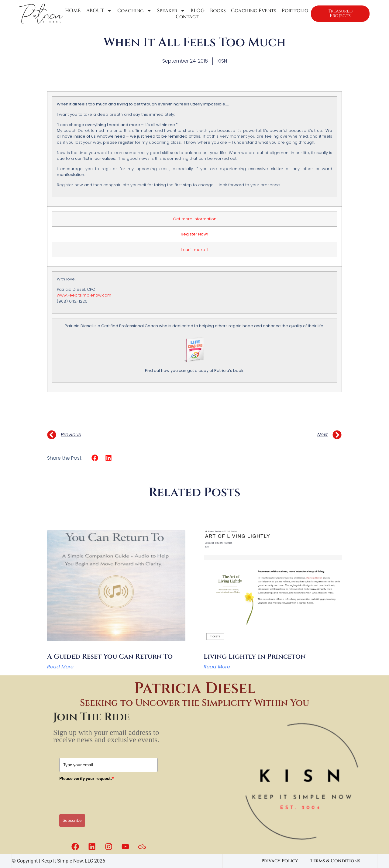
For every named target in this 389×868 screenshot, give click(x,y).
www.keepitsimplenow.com (84, 295)
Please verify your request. (87, 778)
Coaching (134, 11)
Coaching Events (252, 11)
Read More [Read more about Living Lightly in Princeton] (217, 667)
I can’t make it (195, 250)
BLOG (196, 11)
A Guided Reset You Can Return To (110, 657)
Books (216, 11)
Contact (186, 17)
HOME (73, 11)
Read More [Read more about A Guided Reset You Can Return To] (60, 667)
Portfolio (293, 11)
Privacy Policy (280, 861)
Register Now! (194, 234)
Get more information (195, 219)
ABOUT (99, 11)
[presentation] (105, 795)
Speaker (170, 11)
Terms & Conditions (335, 861)
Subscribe (72, 820)
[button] (95, 458)
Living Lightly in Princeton (255, 657)
